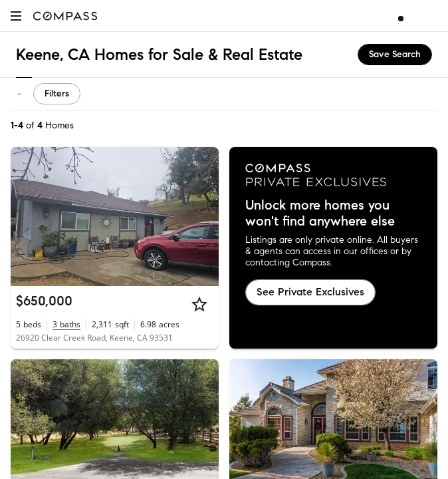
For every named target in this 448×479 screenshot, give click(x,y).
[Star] (199, 304)
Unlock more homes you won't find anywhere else (320, 214)
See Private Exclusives (310, 292)
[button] (16, 16)
